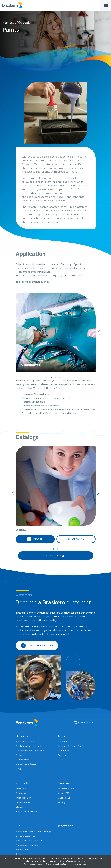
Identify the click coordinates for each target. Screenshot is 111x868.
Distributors (64, 671)
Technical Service (67, 709)
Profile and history (25, 662)
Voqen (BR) (63, 713)
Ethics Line (21, 839)
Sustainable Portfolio (26, 731)
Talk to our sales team (37, 565)
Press (18, 817)
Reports (20, 774)
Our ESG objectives (25, 756)
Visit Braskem (23, 835)
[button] (52, 377)
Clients (19, 727)
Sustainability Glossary (27, 792)
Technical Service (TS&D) (70, 666)
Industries (63, 662)
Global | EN (82, 643)
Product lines (22, 709)
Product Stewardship (26, 788)
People (19, 675)
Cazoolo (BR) (65, 718)
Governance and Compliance (30, 671)
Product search (23, 718)
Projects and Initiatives (27, 765)
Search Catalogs (56, 475)
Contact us (21, 812)
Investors (20, 821)
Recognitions (22, 770)
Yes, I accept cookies (33, 864)
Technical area (23, 722)
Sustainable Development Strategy (33, 751)
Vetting (62, 722)
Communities (23, 680)
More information (80, 864)
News (18, 689)
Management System (26, 684)
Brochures (63, 675)
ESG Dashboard (24, 779)
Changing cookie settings (57, 864)
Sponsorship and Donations (30, 830)
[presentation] (13, 331)
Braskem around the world (29, 666)
